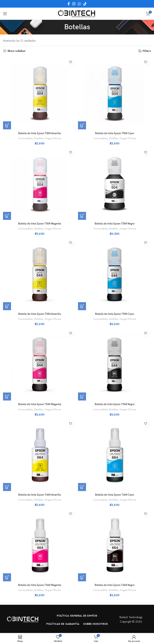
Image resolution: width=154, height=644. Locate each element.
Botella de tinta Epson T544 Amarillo (40, 314)
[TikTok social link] (85, 4)
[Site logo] (77, 13)
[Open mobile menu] (5, 14)
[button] (7, 125)
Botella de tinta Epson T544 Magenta (40, 404)
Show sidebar (17, 51)
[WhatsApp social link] (79, 4)
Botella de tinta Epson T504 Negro (114, 224)
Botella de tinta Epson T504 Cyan (114, 133)
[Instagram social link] (74, 4)
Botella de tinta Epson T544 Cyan (114, 314)
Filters (147, 51)
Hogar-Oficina (53, 138)
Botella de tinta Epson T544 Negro (114, 404)
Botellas (39, 138)
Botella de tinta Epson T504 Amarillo (40, 133)
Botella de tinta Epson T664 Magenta (40, 585)
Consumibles (26, 138)
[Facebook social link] (69, 4)
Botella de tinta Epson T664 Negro (114, 585)
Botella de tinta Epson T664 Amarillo (40, 495)
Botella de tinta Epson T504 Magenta (40, 224)
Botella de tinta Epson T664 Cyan (114, 495)
